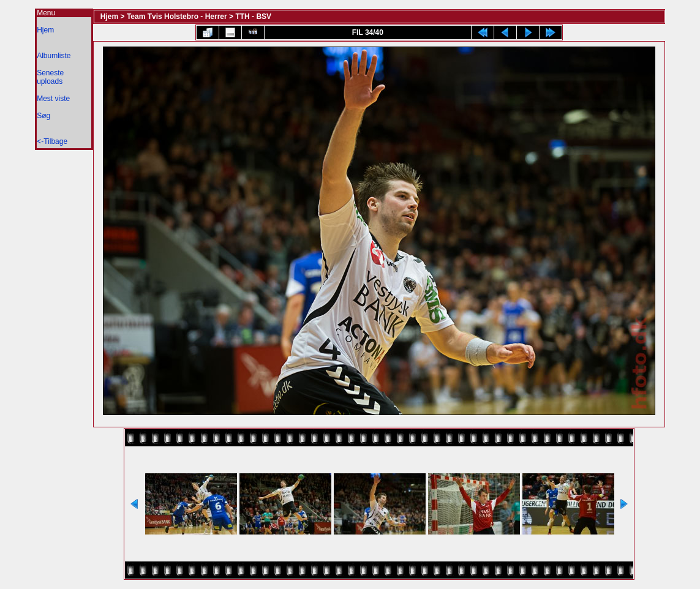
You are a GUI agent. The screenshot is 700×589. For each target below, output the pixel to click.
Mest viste (53, 99)
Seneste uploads (50, 77)
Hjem (45, 30)
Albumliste (54, 56)
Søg (43, 116)
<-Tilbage (52, 141)
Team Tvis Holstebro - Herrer (177, 17)
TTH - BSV (253, 17)
